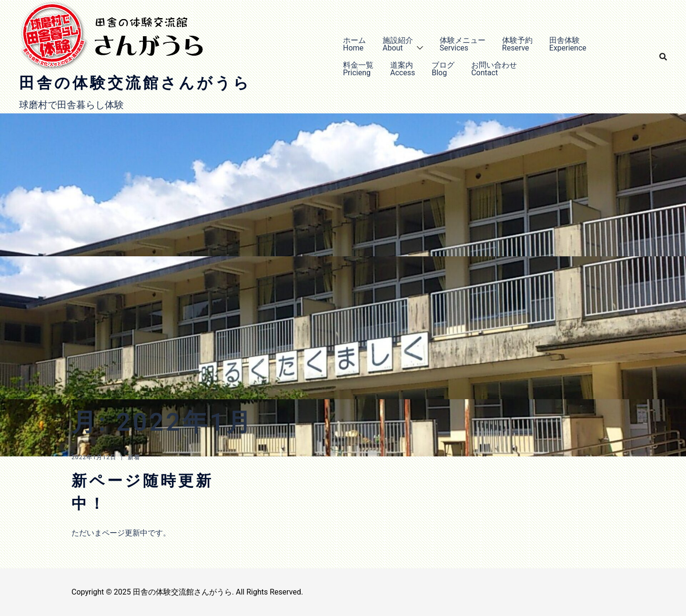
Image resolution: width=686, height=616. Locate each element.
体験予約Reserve (517, 44)
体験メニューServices (463, 44)
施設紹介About (398, 44)
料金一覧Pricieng (358, 69)
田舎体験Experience (568, 44)
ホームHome (354, 44)
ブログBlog (443, 69)
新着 (134, 457)
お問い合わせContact (494, 69)
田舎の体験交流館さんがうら (135, 83)
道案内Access (403, 69)
